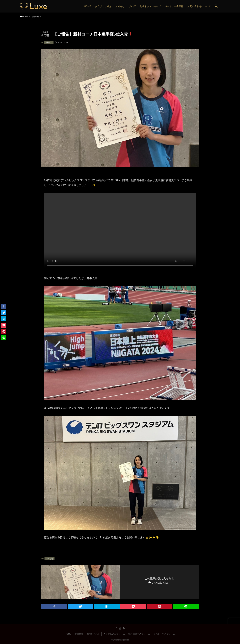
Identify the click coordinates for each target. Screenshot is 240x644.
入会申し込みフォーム (114, 634)
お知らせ (49, 42)
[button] (216, 6)
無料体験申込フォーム (139, 634)
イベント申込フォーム (164, 634)
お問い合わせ (93, 634)
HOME (68, 634)
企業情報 (79, 634)
